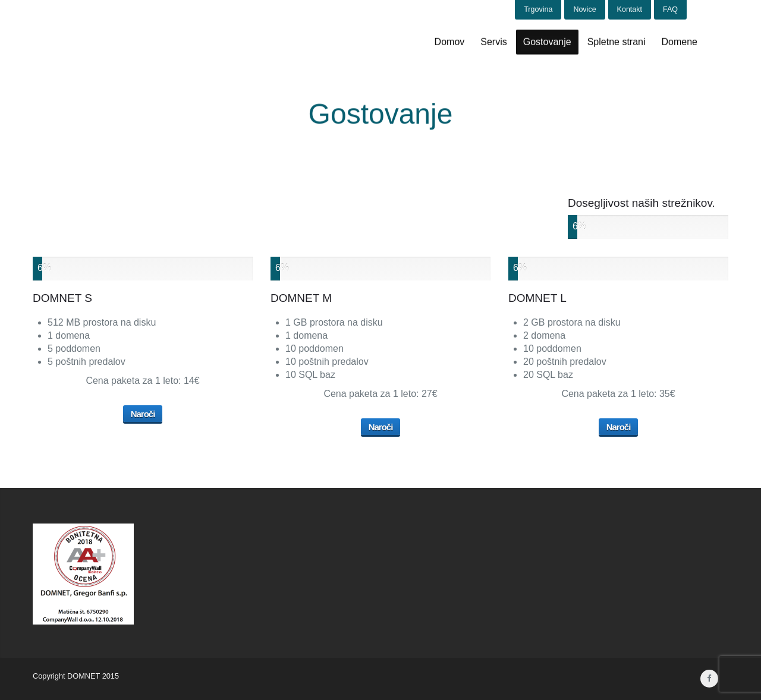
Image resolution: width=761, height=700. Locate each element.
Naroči (143, 414)
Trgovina (538, 9)
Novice (584, 9)
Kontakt (630, 9)
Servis (493, 41)
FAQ (670, 9)
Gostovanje (547, 41)
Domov (450, 41)
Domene (680, 41)
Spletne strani (617, 41)
